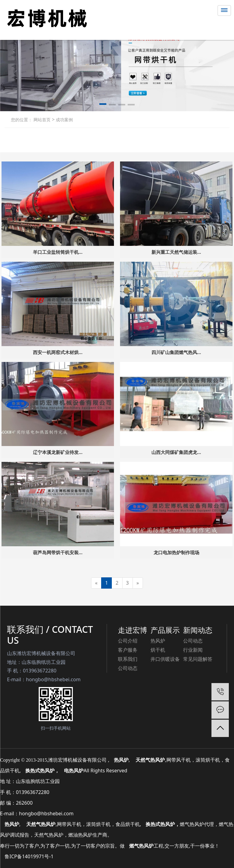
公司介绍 (128, 641)
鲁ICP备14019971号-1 (29, 856)
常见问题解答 (198, 659)
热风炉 (158, 641)
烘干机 (158, 650)
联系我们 (128, 659)
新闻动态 (198, 630)
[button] (103, 105)
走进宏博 (133, 630)
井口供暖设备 (165, 659)
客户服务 (128, 650)
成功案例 (64, 120)
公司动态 (128, 668)
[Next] (138, 583)
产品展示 (165, 630)
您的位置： (22, 120)
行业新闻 (193, 650)
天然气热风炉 (41, 824)
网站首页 (42, 120)
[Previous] (96, 583)
